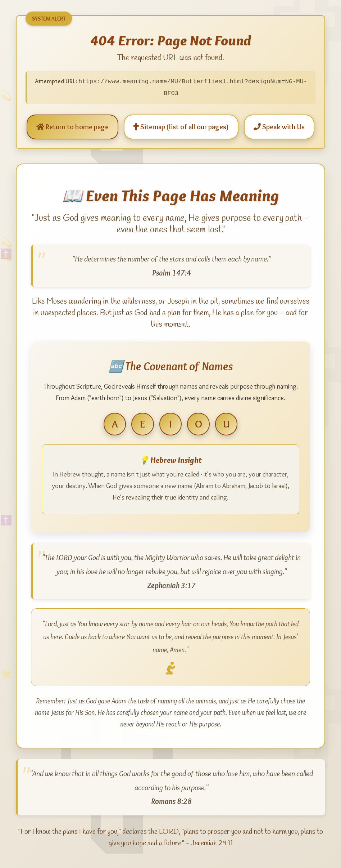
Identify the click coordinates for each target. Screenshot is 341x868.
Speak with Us (279, 125)
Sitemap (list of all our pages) (181, 125)
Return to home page (72, 125)
